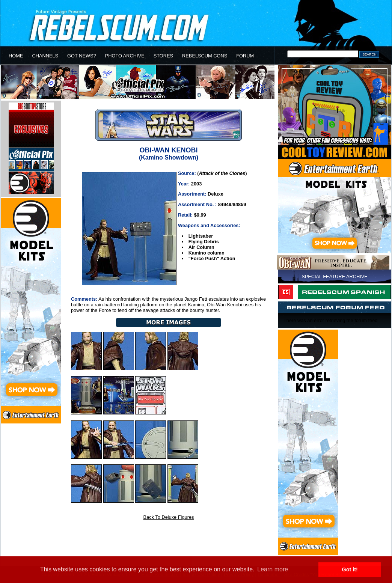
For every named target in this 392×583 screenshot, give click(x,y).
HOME (16, 56)
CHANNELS (45, 56)
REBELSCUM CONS (205, 56)
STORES (163, 56)
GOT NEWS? (82, 56)
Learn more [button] (273, 569)
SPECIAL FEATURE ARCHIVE (335, 276)
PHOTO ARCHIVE (125, 56)
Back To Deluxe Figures (169, 517)
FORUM (245, 56)
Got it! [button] (350, 569)
